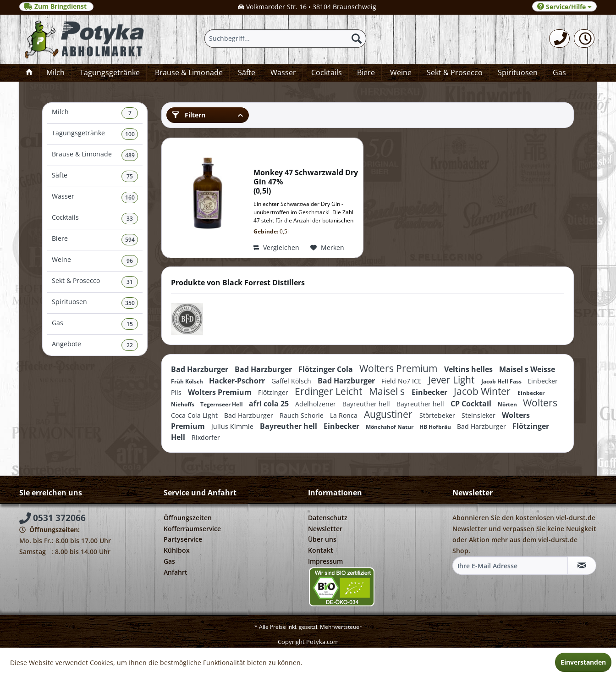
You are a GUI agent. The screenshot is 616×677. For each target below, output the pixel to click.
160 (130, 197)
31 (130, 282)
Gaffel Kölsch (292, 381)
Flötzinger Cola (327, 369)
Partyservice (183, 539)
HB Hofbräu (436, 427)
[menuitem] (559, 39)
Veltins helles (469, 369)
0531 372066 (52, 518)
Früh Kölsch (188, 381)
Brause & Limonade (95, 155)
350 (130, 303)
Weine (95, 261)
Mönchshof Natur (390, 427)
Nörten (508, 404)
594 (130, 240)
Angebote (95, 345)
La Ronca (345, 415)
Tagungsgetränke (95, 134)
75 (130, 176)
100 (130, 134)
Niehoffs (183, 404)
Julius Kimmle (233, 426)
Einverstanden (583, 662)
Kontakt (321, 550)
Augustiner (389, 414)
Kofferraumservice (192, 529)
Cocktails (95, 219)
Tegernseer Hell (222, 404)
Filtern (189, 115)
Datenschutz (328, 518)
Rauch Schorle (302, 415)
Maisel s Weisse (527, 369)
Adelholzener (316, 404)
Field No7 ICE (402, 381)
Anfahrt (176, 572)
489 (130, 155)
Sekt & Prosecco (95, 282)
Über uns (322, 539)
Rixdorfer (206, 437)
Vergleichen (276, 247)
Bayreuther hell (367, 404)
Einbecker (430, 392)
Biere (95, 240)
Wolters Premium (399, 368)
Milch (95, 113)
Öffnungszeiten (188, 518)
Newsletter (325, 529)
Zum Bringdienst (56, 6)
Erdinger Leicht (330, 391)
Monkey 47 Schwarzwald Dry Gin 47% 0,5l (306, 182)
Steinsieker (479, 415)
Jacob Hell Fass (502, 381)
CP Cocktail (472, 404)
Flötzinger (274, 392)
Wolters (540, 403)
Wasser (95, 197)
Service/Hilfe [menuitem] (564, 7)
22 (130, 345)
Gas (95, 324)
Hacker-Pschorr (238, 381)
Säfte (95, 176)
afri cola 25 (270, 404)
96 (130, 261)
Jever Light (452, 380)
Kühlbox (177, 550)
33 (130, 219)
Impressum (325, 561)
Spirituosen (95, 303)
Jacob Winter (483, 391)
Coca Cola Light (195, 415)
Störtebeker (438, 415)
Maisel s (388, 391)
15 (130, 324)
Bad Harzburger (201, 369)
